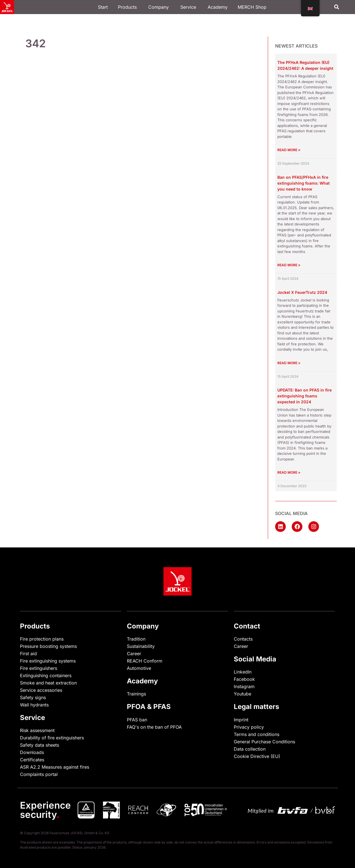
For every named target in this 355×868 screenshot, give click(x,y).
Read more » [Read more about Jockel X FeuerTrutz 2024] (289, 363)
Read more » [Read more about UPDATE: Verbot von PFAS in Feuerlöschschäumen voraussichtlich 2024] (289, 472)
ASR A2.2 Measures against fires (55, 767)
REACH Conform (145, 661)
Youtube (242, 694)
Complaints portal (39, 774)
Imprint (241, 720)
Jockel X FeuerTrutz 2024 (302, 292)
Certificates (32, 760)
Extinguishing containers (46, 675)
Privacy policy (249, 727)
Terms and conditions (257, 734)
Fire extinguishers (39, 668)
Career (134, 654)
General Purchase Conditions (264, 742)
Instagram (244, 686)
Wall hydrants (34, 705)
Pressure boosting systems (48, 646)
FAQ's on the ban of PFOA (154, 727)
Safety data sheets (40, 745)
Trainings (136, 694)
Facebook (244, 679)
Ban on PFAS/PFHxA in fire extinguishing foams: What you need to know (304, 183)
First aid (28, 654)
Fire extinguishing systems (48, 661)
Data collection (250, 749)
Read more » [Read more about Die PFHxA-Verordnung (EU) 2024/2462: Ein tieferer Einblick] (289, 150)
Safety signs (33, 697)
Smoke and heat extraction (48, 683)
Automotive (139, 668)
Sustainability (141, 646)
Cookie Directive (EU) (257, 756)
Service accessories (41, 690)
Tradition (136, 639)
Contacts (243, 639)
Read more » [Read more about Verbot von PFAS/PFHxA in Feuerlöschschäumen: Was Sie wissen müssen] (289, 265)
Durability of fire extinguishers (52, 738)
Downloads (32, 752)
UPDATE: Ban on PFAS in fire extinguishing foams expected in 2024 (305, 396)
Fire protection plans (42, 639)
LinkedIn (243, 672)
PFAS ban (137, 720)
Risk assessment (37, 730)
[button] (337, 7)
